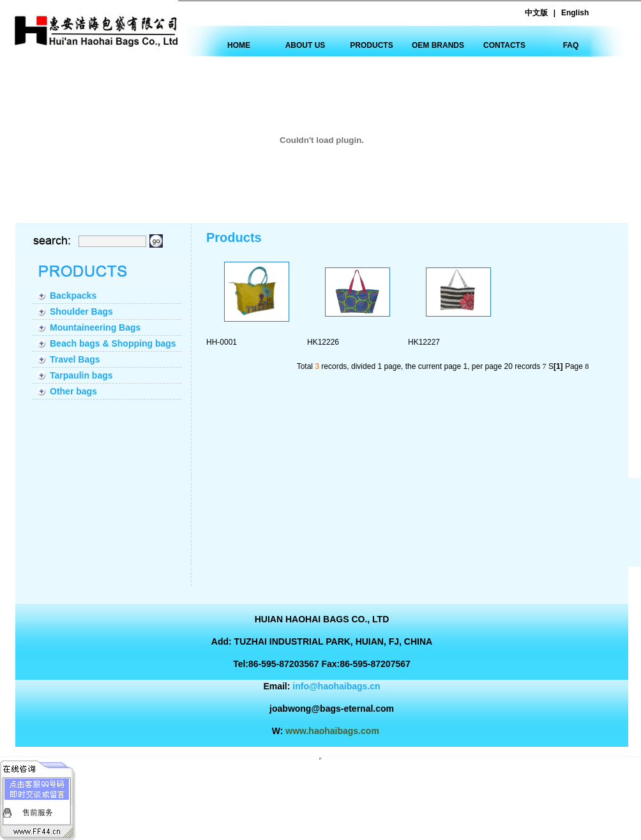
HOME (239, 45)
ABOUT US (305, 45)
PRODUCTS (371, 45)
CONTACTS (504, 45)
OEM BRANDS (438, 45)
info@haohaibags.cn (336, 686)
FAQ (571, 45)
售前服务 (38, 813)
